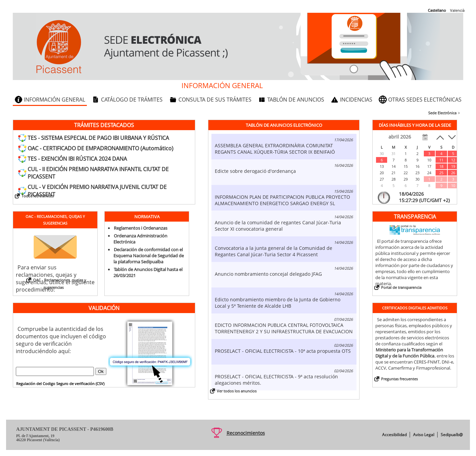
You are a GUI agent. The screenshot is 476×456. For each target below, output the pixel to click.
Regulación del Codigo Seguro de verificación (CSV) (60, 384)
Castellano (437, 10)
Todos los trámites (38, 196)
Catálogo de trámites (132, 100)
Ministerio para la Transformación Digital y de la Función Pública (409, 353)
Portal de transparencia (401, 287)
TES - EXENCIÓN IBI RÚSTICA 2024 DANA (77, 159)
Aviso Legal (424, 435)
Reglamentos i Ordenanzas (141, 228)
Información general (55, 100)
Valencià (457, 10)
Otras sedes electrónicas (425, 100)
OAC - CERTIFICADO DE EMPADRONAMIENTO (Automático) (100, 148)
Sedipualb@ (452, 435)
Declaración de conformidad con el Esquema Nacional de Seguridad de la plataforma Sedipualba (149, 256)
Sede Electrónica (442, 113)
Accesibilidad (394, 435)
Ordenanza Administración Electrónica (140, 239)
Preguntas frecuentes (399, 379)
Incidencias (356, 100)
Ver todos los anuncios (237, 391)
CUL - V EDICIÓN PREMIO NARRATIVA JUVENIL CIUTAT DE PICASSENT (97, 191)
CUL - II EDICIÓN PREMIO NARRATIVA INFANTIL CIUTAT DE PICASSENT (98, 173)
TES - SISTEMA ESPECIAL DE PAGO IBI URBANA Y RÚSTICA (98, 138)
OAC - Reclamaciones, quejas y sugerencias (60, 284)
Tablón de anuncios (296, 100)
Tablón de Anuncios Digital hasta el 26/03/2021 (148, 272)
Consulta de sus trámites (215, 100)
